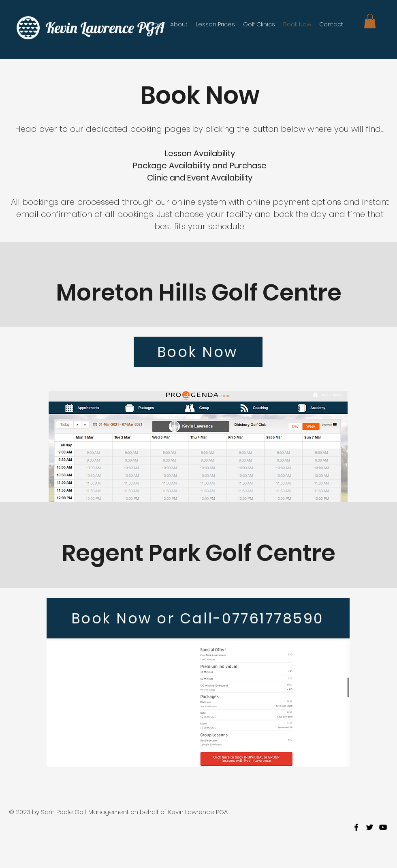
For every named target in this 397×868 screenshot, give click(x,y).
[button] (370, 21)
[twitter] (370, 827)
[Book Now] (198, 352)
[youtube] (383, 827)
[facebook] (356, 827)
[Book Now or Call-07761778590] (198, 618)
